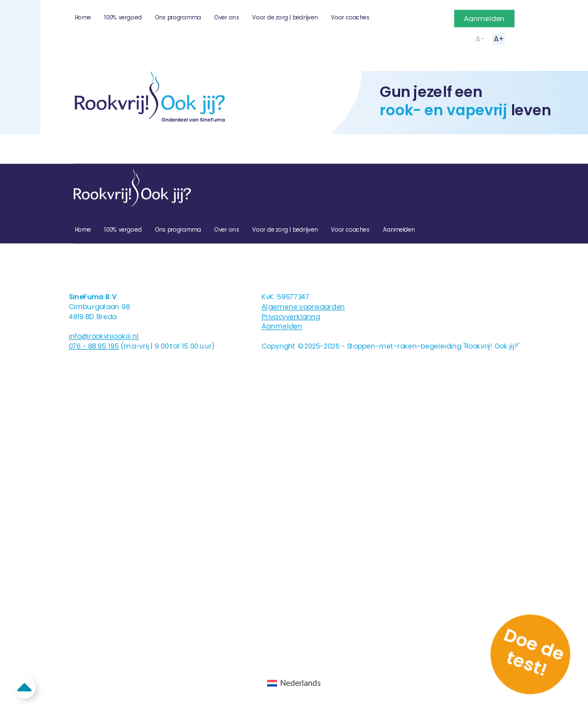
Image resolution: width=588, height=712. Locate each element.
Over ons (227, 18)
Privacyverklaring (291, 317)
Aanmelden (484, 19)
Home (83, 18)
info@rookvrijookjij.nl (104, 336)
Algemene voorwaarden (303, 307)
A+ (499, 39)
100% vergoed (123, 18)
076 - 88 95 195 (94, 346)
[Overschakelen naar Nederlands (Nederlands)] (294, 683)
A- (480, 39)
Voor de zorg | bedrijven (285, 18)
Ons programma (178, 18)
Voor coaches (350, 18)
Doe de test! (534, 652)
